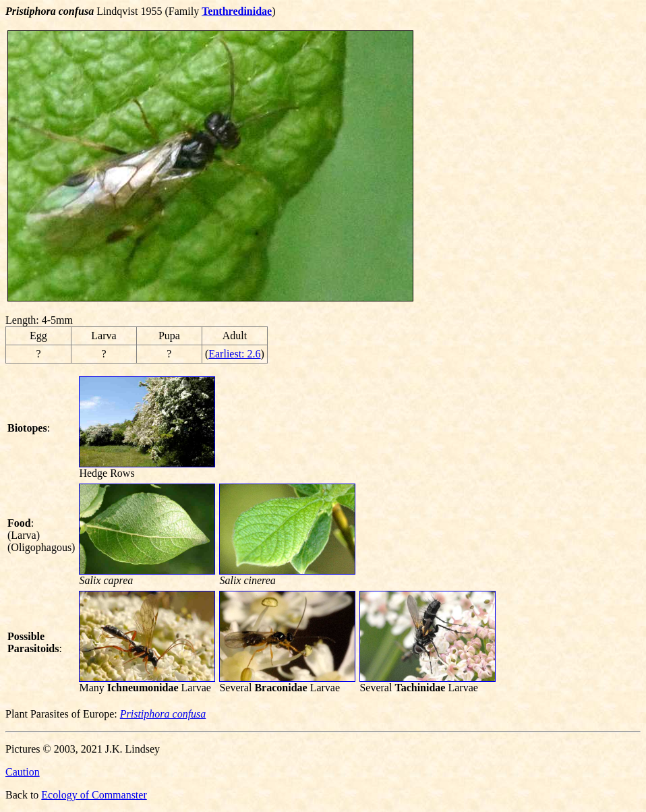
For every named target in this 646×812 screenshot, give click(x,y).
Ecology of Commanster (94, 795)
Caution (23, 772)
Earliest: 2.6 (234, 354)
